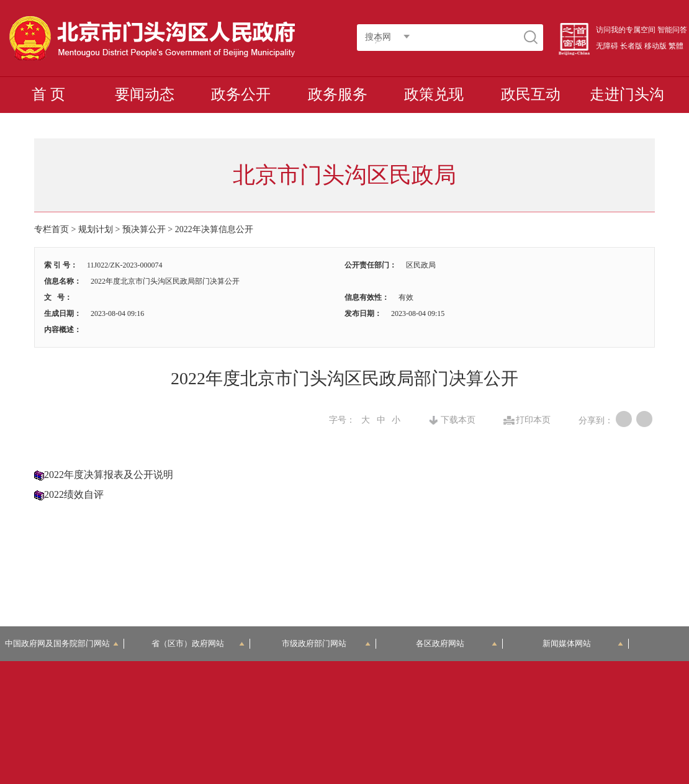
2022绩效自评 (74, 494)
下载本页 (458, 420)
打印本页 (533, 420)
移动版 (655, 46)
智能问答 (672, 30)
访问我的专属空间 (626, 30)
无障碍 (607, 46)
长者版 (631, 46)
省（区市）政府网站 (198, 643)
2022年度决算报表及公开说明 (109, 475)
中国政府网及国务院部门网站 (61, 643)
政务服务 (338, 94)
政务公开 (241, 94)
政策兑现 (434, 94)
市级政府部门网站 (326, 643)
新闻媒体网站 (583, 643)
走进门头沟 (627, 94)
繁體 (676, 46)
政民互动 (531, 94)
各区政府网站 (456, 643)
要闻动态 (145, 94)
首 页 (48, 94)
